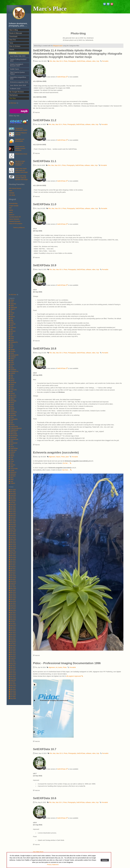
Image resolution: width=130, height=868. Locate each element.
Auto (11, 315)
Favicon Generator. (14, 219)
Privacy (12, 425)
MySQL (11, 210)
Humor (12, 49)
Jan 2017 (12, 574)
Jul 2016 (12, 585)
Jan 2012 (12, 651)
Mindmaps (12, 401)
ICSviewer (12, 370)
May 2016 (12, 589)
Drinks (11, 337)
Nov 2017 (12, 563)
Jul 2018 (12, 550)
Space (11, 454)
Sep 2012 (12, 640)
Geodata (12, 351)
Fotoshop (13, 53)
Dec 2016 (12, 576)
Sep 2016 (12, 581)
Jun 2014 (12, 609)
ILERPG (12, 373)
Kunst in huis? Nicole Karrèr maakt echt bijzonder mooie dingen (21, 170)
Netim (11, 191)
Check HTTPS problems (16, 224)
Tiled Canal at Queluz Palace (17, 73)
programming (13, 426)
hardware (12, 357)
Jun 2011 (12, 662)
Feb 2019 (12, 543)
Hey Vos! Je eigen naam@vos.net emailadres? (20, 163)
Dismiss (105, 860)
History (12, 359)
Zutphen (12, 483)
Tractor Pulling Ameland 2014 (18, 60)
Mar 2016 (12, 592)
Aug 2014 (12, 607)
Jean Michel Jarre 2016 (18, 85)
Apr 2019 (12, 541)
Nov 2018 (12, 547)
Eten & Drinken (15, 46)
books (11, 322)
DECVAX (12, 331)
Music (11, 406)
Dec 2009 (12, 693)
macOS (12, 394)
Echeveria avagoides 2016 (19, 82)
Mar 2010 (12, 689)
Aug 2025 (12, 495)
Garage (12, 350)
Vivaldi (11, 470)
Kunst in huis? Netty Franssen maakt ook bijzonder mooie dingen (21, 178)
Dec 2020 (12, 521)
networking (13, 412)
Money (11, 403)
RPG (11, 441)
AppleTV (12, 309)
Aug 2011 (12, 658)
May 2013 (12, 625)
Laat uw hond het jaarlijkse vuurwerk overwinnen (20, 148)
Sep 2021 (12, 514)
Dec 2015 (12, 596)
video (11, 467)
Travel (11, 461)
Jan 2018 (12, 559)
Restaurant (13, 437)
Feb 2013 (12, 631)
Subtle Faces (14, 69)
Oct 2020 (12, 523)
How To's (13, 40)
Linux (11, 388)
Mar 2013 (12, 629)
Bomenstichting (13, 203)
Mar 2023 (12, 508)
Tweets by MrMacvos (19, 228)
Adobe (11, 300)
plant (11, 423)
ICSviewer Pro (14, 372)
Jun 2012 (12, 644)
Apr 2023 (12, 506)
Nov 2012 (12, 636)
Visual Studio (13, 469)
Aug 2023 (12, 501)
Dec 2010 (12, 673)
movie (11, 404)
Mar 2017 (12, 570)
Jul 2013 (12, 622)
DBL (11, 329)
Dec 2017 (12, 561)
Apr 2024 (12, 497)
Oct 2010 (12, 677)
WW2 (11, 480)
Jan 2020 (12, 532)
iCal (11, 366)
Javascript (12, 383)
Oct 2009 (12, 697)
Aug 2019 (12, 536)
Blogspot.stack (58, 46)
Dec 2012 (12, 634)
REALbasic (13, 432)
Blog (11, 320)
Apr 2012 (12, 647)
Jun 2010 (12, 684)
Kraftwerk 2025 (15, 89)
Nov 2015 (12, 598)
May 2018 (12, 552)
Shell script (13, 450)
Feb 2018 (12, 558)
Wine (11, 478)
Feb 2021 (12, 517)
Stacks (11, 456)
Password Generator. (15, 221)
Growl (11, 353)
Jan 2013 (12, 633)
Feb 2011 (12, 669)
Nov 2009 (12, 695)
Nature (11, 410)
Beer (11, 318)
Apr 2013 (12, 627)
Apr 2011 (12, 666)
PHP (10, 208)
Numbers (12, 414)
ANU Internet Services (15, 188)
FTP (11, 348)
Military (12, 399)
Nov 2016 (12, 578)
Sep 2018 (12, 548)
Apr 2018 (12, 554)
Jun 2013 (12, 623)
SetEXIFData (13, 448)
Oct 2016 (12, 579)
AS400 (11, 313)
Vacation (12, 465)
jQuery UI (12, 215)
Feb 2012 (12, 649)
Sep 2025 (12, 493)
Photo (11, 417)
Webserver (13, 472)
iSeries (12, 381)
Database (12, 328)
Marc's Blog (14, 30)
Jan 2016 (12, 594)
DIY (11, 335)
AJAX (11, 302)
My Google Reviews (17, 92)
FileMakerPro (13, 342)
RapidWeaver (13, 430)
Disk (11, 333)
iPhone (12, 379)
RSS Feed (12, 103)
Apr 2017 (12, 568)
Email (11, 339)
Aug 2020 (12, 526)
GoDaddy (12, 193)
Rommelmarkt (13, 439)
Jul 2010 (12, 682)
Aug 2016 (12, 583)
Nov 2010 (12, 675)
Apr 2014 (12, 612)
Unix (11, 463)
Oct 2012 (12, 638)
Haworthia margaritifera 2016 (18, 78)
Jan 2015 (12, 603)
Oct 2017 (12, 565)
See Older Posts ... (39, 852)
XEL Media (12, 195)
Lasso (11, 386)
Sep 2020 (12, 525)
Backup (12, 317)
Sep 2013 (12, 620)
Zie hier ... (67, 463)
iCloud (11, 368)
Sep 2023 (12, 499)
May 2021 (12, 515)
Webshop (12, 474)
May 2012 (12, 645)
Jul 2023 (12, 503)
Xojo (11, 481)
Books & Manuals (16, 33)
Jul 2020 (12, 528)
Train (11, 459)
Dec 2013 (12, 616)
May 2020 (12, 530)
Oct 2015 (12, 600)
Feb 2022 (12, 510)
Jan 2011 (12, 671)
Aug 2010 (12, 680)
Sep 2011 (12, 656)
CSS (11, 326)
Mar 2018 (12, 556)
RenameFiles (13, 436)
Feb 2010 (12, 691)
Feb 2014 (12, 614)
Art (10, 311)
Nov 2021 (12, 512)
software (12, 452)
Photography (13, 419)
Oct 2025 (12, 492)
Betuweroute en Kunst (21, 154)
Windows (12, 476)
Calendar (12, 324)
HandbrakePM (14, 355)
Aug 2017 (12, 567)
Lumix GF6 (13, 390)
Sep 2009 (12, 699)
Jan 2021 (12, 519)
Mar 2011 (12, 667)
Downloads (13, 36)
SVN (11, 458)
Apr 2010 (12, 688)
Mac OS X (12, 397)
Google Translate (14, 206)
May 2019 (12, 539)
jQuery (11, 212)
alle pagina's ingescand (75, 676)
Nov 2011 (12, 655)
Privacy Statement (53, 865)
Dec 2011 (12, 653)
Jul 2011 (12, 660)
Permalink (105, 61)
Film (11, 344)
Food (11, 346)
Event (11, 340)
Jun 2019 (12, 537)
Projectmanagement (15, 428)
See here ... (67, 470)
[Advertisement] (20, 259)
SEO (11, 445)
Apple (11, 306)
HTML (11, 362)
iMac (11, 375)
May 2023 (12, 504)
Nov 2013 (12, 618)
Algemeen (12, 304)
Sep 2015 (12, 601)
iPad (11, 377)
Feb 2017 (12, 572)
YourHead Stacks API (15, 217)
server (11, 447)
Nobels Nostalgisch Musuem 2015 (17, 65)
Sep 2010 (12, 678)
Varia (11, 43)
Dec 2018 (12, 545)
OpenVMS (12, 415)
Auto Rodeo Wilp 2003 (18, 56)
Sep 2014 (12, 605)
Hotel (11, 361)
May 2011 (12, 664)
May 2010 (12, 686)
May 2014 (12, 611)
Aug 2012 (12, 642)
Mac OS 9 (12, 395)
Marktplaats (14, 95)
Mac (11, 392)
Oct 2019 (12, 534)
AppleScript (13, 307)
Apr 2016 (12, 590)
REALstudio (13, 434)
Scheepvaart (13, 443)
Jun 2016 (12, 587)
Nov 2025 (12, 490)
